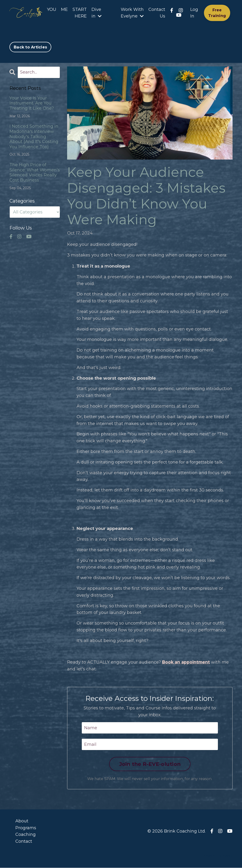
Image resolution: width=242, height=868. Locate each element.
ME (64, 9)
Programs (26, 828)
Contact (24, 842)
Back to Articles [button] (30, 47)
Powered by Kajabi (217, 856)
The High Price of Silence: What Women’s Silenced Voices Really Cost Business (35, 173)
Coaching (26, 835)
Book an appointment (187, 662)
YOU (52, 9)
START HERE (80, 13)
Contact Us (157, 13)
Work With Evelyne (132, 13)
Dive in (97, 13)
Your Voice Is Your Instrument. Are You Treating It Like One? (32, 103)
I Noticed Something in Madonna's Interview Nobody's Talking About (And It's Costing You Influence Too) (34, 137)
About (22, 821)
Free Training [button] (217, 13)
